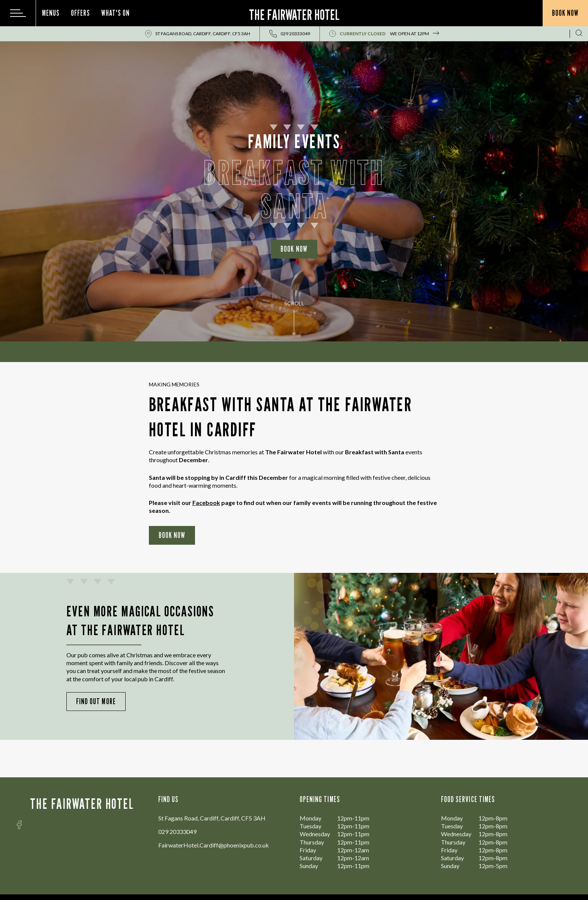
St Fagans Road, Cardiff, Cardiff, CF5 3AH (203, 34)
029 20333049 (177, 832)
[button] (294, 326)
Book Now (294, 249)
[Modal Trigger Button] (18, 13)
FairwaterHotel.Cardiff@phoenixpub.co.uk (214, 845)
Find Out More (96, 701)
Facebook (206, 503)
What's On (115, 13)
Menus (51, 13)
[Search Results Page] (579, 34)
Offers (80, 13)
